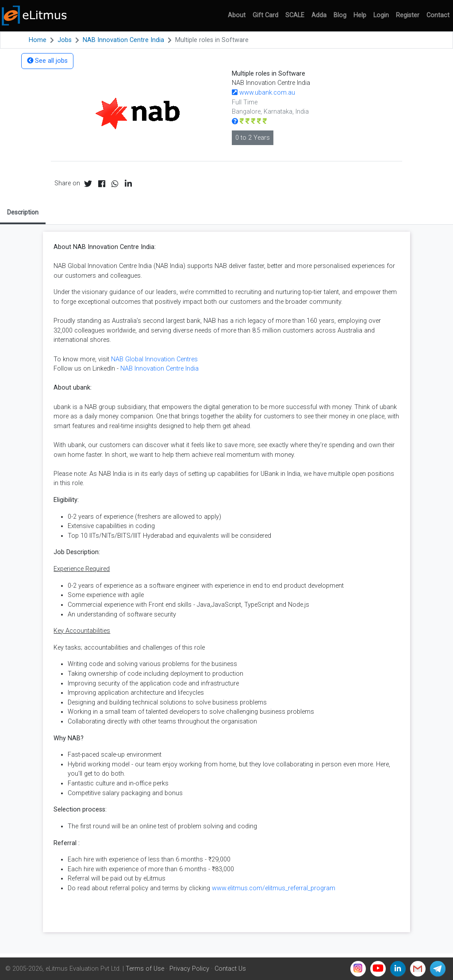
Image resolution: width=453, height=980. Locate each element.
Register (408, 15)
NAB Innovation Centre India (123, 40)
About (237, 15)
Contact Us (230, 969)
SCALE (295, 15)
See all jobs (47, 61)
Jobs (65, 40)
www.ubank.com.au (263, 93)
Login (381, 15)
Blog (340, 15)
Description (23, 212)
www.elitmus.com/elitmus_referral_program (274, 888)
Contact (438, 15)
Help (360, 15)
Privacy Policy (189, 969)
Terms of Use (145, 969)
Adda (319, 15)
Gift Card (265, 15)
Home (38, 40)
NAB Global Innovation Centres (154, 359)
